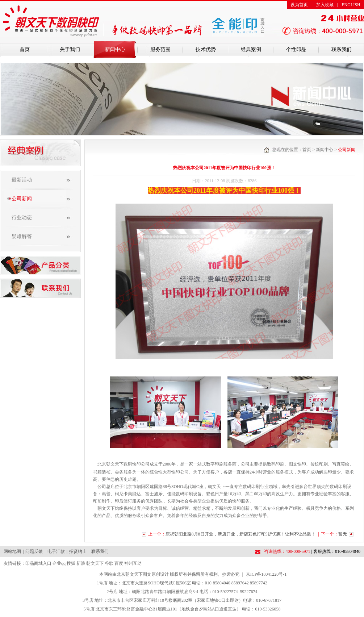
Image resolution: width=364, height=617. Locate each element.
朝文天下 (95, 563)
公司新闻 (22, 199)
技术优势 (206, 49)
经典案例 (251, 49)
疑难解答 (22, 236)
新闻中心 (115, 49)
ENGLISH (351, 5)
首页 (25, 49)
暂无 (343, 534)
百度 (119, 563)
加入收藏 (325, 5)
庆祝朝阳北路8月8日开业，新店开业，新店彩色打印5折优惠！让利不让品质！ (241, 534)
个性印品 (296, 49)
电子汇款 (56, 551)
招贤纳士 (78, 551)
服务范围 (160, 49)
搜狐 (71, 563)
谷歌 (109, 563)
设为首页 (299, 5)
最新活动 (22, 180)
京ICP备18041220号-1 (266, 574)
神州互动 (133, 563)
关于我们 (70, 49)
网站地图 (12, 551)
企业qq (59, 563)
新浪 (81, 563)
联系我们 (342, 49)
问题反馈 (34, 551)
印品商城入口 (38, 563)
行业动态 (22, 218)
